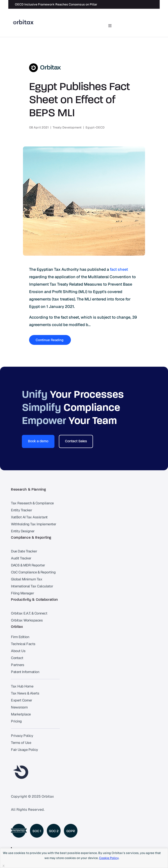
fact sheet (119, 269)
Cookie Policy (109, 858)
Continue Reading (50, 340)
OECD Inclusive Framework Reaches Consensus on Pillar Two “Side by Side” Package (77, 4)
